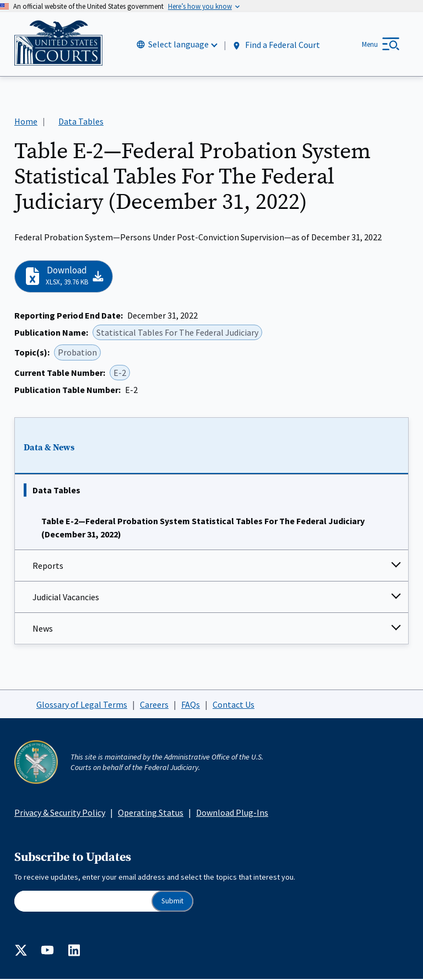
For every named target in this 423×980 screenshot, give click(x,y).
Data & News (49, 448)
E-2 (120, 373)
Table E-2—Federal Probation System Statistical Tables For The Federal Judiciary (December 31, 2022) (203, 528)
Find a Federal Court (276, 45)
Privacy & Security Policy (60, 813)
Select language (178, 45)
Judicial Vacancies (66, 597)
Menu (370, 44)
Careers (154, 705)
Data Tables (56, 491)
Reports (48, 566)
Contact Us (234, 705)
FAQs (191, 705)
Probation (77, 353)
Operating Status (151, 813)
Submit (172, 901)
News (43, 629)
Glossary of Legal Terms (82, 705)
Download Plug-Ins (232, 813)
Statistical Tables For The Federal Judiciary (177, 333)
